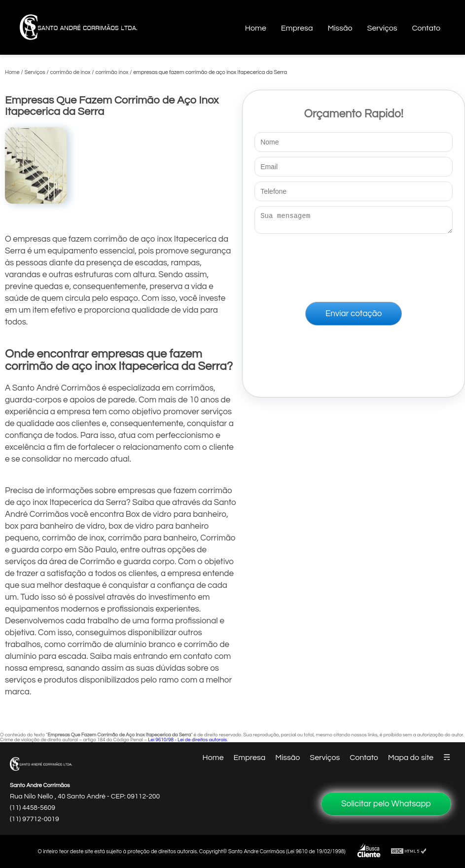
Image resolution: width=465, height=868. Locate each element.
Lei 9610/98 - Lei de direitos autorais (187, 740)
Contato (426, 28)
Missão (340, 28)
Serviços (382, 28)
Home (256, 28)
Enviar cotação (354, 317)
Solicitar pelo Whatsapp (386, 804)
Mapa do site (411, 758)
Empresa (297, 28)
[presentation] (354, 266)
